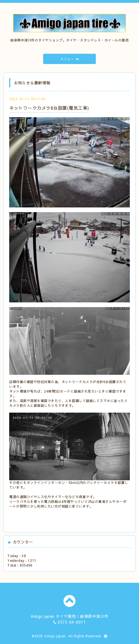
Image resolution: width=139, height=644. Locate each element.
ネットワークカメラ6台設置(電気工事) (49, 108)
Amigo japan (55, 636)
